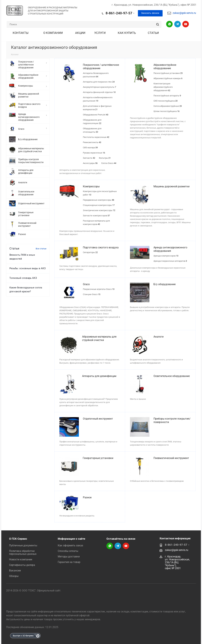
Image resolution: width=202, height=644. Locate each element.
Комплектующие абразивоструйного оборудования (163, 87)
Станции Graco (92, 294)
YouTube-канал (186, 24)
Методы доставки (69, 557)
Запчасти (89, 158)
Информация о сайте (71, 539)
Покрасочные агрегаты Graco (99, 289)
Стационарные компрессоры (99, 205)
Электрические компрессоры (99, 210)
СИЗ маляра (90, 148)
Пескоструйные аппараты (167, 96)
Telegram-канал (178, 24)
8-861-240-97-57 (119, 13)
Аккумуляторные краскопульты (99, 87)
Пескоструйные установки (168, 73)
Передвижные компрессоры (98, 200)
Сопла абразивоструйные (168, 106)
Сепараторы (90, 252)
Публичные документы (23, 545)
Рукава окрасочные (94, 153)
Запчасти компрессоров (96, 216)
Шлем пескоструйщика (166, 111)
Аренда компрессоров (166, 256)
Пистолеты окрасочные (96, 137)
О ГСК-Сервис (18, 539)
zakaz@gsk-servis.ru (184, 13)
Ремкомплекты (92, 142)
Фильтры (105, 158)
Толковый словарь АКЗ (23, 278)
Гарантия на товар (69, 562)
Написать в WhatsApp (169, 24)
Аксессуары (90, 163)
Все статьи (41, 249)
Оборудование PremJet (96, 115)
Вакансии (15, 571)
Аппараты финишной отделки (99, 92)
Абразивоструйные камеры (168, 78)
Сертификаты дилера (22, 565)
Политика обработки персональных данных (23, 552)
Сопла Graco (109, 163)
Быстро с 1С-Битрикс (23, 636)
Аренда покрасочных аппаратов (170, 261)
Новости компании (21, 559)
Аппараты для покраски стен (99, 82)
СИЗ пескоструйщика (165, 101)
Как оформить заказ (70, 545)
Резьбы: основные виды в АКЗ (28, 268)
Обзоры (14, 576)
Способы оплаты (68, 551)
